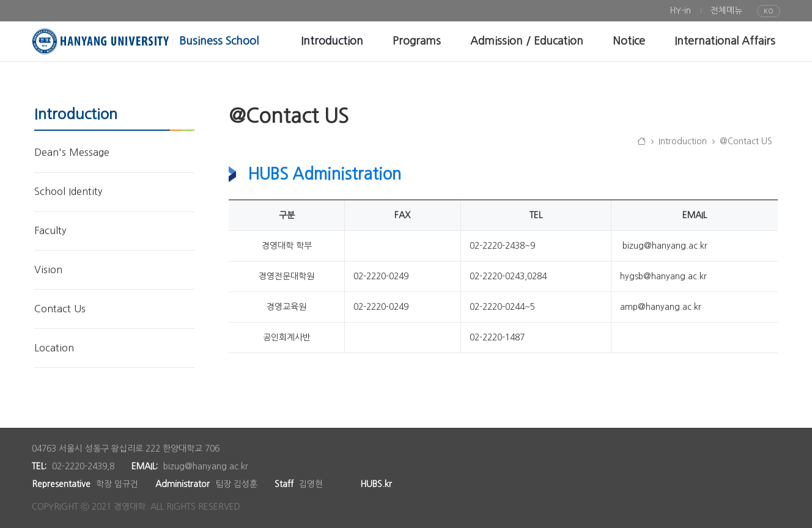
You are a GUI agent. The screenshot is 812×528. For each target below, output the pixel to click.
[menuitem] (680, 11)
